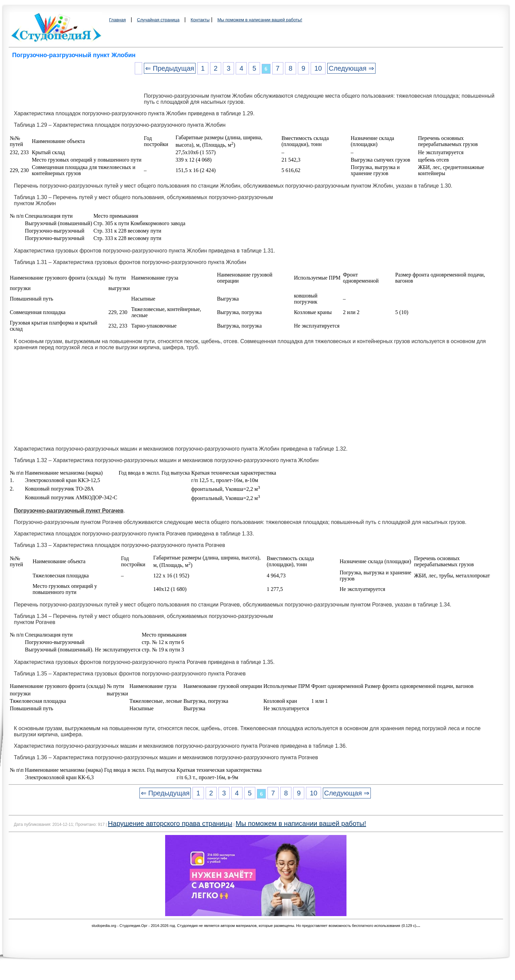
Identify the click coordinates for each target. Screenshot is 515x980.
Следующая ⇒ (351, 68)
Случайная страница (158, 20)
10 (318, 68)
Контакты (200, 20)
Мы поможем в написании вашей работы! (260, 20)
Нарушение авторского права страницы (170, 823)
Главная (117, 20)
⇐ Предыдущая (170, 68)
